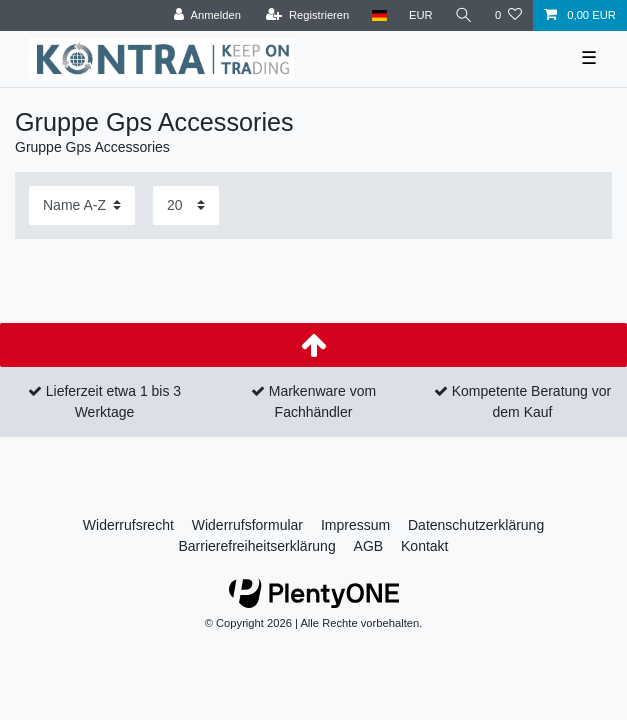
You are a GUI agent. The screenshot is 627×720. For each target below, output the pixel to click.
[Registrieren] (307, 15)
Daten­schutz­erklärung (476, 525)
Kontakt (424, 546)
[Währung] (421, 15)
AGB (369, 546)
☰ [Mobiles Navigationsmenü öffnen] (589, 58)
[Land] (378, 15)
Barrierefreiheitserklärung (256, 546)
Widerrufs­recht (128, 525)
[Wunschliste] (508, 15)
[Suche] (464, 15)
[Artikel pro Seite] (186, 205)
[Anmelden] (207, 15)
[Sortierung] (82, 205)
